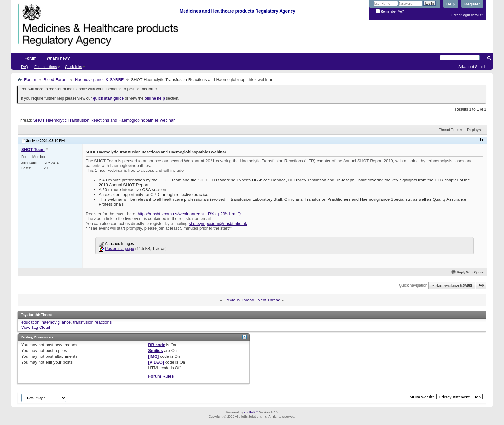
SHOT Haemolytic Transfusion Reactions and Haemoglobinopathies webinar (104, 120)
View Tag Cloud (36, 327)
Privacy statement (455, 397)
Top (481, 286)
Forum (30, 58)
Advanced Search (472, 67)
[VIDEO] (156, 362)
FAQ (24, 67)
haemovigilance (56, 322)
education (30, 322)
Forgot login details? (467, 15)
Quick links (73, 67)
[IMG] (153, 356)
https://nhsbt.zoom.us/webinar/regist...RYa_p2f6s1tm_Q (189, 214)
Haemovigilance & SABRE (99, 80)
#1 (482, 140)
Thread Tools (449, 130)
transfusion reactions (92, 322)
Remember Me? (390, 11)
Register (472, 4)
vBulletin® (251, 412)
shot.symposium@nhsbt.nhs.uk (218, 223)
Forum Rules (161, 376)
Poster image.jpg (120, 249)
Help (451, 4)
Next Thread (269, 300)
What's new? (58, 58)
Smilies (156, 351)
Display (473, 130)
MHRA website (422, 397)
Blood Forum (56, 80)
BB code (157, 345)
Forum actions (46, 67)
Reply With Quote (468, 272)
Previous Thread (239, 300)
